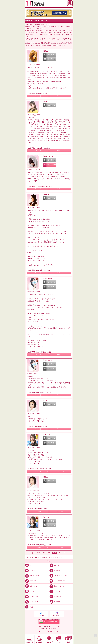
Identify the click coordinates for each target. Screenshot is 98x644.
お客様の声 (30, 581)
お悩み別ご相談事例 (57, 581)
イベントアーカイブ (33, 602)
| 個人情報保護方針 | (45, 626)
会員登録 (54, 565)
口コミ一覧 (38, 96)
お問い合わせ (55, 596)
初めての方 (30, 570)
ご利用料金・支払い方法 (58, 576)
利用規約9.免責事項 (51, 45)
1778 (49, 553)
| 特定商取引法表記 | (46, 629)
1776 (39, 553)
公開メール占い (31, 586)
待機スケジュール (32, 576)
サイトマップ (31, 607)
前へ (33, 553)
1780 (60, 553)
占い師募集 (55, 602)
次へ (65, 553)
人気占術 (30, 591)
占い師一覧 (55, 570)
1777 (44, 553)
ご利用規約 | (55, 626)
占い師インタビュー (57, 586)
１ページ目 (47, 39)
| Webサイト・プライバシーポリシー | (49, 631)
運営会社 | (55, 629)
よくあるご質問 (31, 596)
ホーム (29, 565)
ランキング (55, 591)
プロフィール (60, 96)
